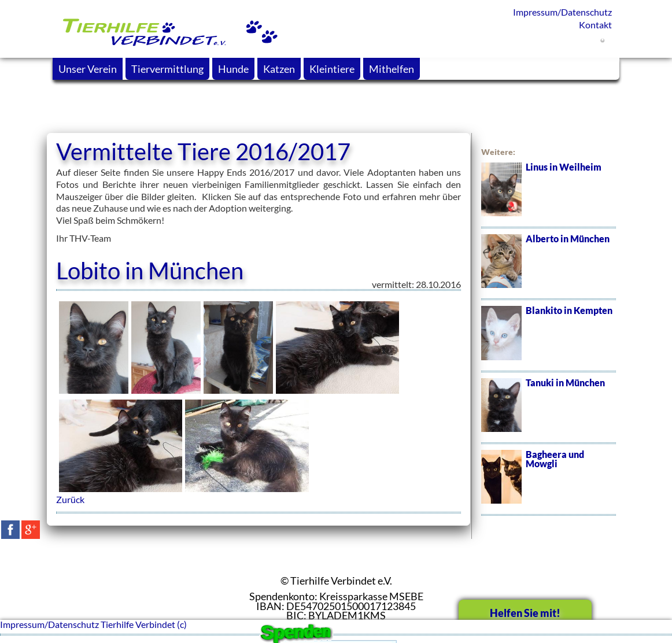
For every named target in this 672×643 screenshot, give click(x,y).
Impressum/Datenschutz (562, 12)
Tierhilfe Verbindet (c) (144, 624)
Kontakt (595, 25)
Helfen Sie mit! (525, 613)
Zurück (70, 499)
